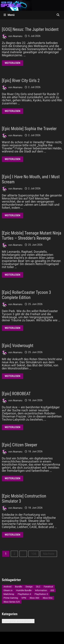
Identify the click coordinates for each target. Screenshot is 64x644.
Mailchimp (9, 594)
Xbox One (48, 598)
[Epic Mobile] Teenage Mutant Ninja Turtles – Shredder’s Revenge (32, 236)
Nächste (49, 554)
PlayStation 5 (41, 594)
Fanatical (48, 587)
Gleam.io (8, 590)
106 (34, 554)
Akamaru (18, 36)
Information (41, 590)
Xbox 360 (34, 598)
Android (8, 587)
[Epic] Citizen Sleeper (20, 445)
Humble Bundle (24, 590)
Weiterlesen (12, 63)
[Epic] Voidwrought (18, 346)
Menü (9, 15)
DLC (38, 587)
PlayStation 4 (24, 594)
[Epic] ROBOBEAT (16, 394)
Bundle (19, 587)
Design (29, 587)
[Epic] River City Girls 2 (21, 81)
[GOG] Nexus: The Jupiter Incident (30, 29)
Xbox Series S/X (12, 602)
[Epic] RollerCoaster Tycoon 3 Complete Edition (26, 295)
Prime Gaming (11, 598)
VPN (24, 598)
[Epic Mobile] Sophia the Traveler (29, 129)
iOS (52, 590)
